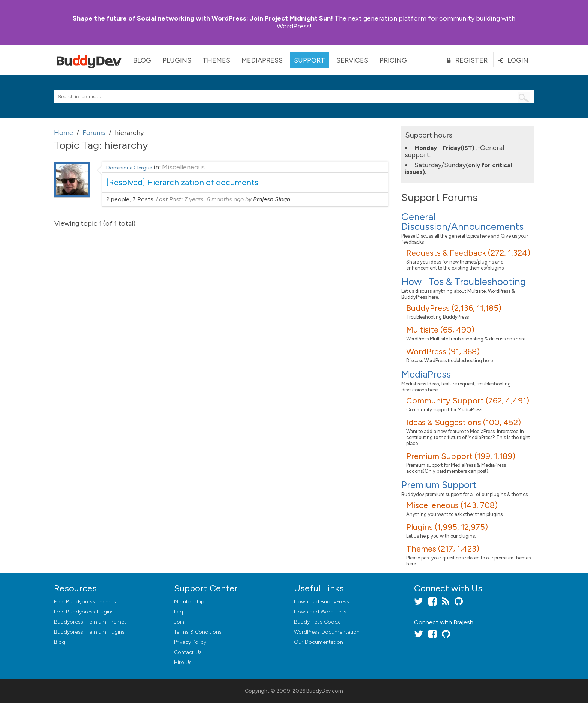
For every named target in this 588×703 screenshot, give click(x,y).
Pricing (393, 60)
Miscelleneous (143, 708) (452, 505)
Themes (216, 60)
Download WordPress (320, 612)
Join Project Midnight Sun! (203, 18)
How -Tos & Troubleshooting (463, 282)
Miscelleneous (183, 167)
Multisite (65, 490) (440, 330)
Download (322, 602)
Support (310, 60)
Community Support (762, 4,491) (468, 401)
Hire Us (183, 662)
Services (352, 60)
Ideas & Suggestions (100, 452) (463, 422)
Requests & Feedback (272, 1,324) (468, 253)
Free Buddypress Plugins (84, 612)
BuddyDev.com (325, 691)
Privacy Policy (190, 642)
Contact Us (188, 652)
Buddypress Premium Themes (90, 622)
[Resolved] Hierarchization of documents (182, 182)
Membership (189, 602)
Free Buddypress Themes (85, 602)
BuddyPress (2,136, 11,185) (454, 308)
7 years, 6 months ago (214, 199)
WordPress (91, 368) (443, 351)
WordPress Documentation (327, 632)
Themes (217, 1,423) (443, 549)
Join (179, 622)
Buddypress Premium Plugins (89, 632)
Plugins (177, 60)
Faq (178, 612)
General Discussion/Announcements (462, 222)
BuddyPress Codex (317, 622)
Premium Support (439, 485)
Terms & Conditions (198, 632)
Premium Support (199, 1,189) (461, 456)
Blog (142, 60)
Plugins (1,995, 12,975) (447, 527)
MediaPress (262, 60)
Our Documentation (319, 642)
